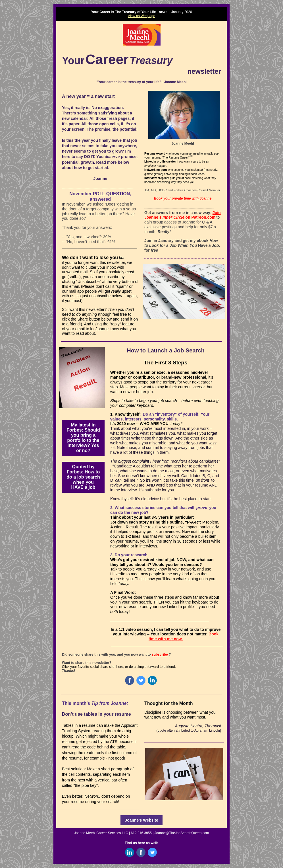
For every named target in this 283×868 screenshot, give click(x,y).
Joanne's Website (141, 820)
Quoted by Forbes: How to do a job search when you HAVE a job (83, 477)
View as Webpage (141, 16)
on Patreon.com (200, 217)
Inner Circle (173, 217)
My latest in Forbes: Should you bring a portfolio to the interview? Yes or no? (83, 438)
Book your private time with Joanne (183, 198)
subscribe (160, 654)
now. (178, 639)
